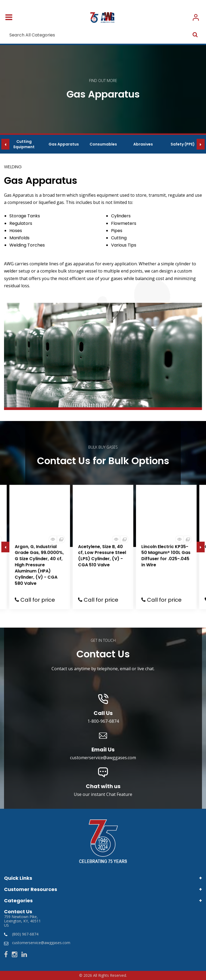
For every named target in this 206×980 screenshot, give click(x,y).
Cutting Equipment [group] (24, 144)
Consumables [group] (103, 144)
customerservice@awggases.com (41, 943)
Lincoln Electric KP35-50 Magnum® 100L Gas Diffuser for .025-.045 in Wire (166, 556)
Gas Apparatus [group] (64, 144)
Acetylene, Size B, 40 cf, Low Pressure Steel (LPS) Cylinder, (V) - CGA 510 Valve (102, 556)
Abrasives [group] (143, 144)
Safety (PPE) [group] (183, 144)
